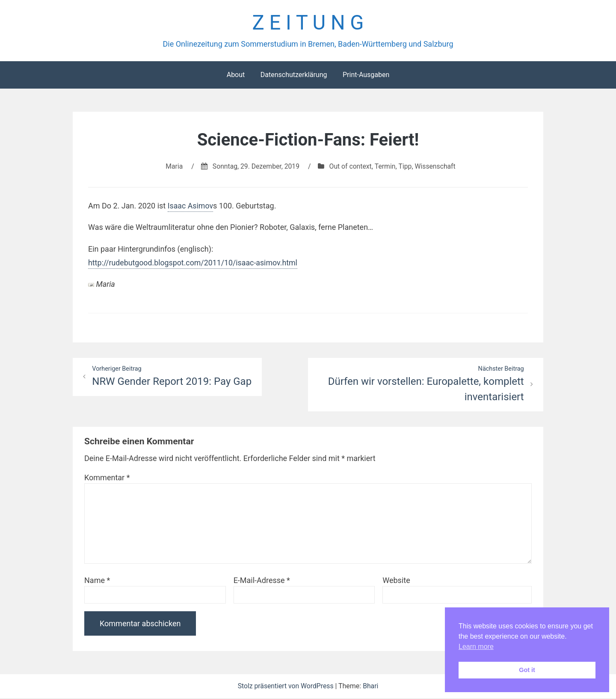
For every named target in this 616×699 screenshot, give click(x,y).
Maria (173, 167)
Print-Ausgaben (366, 75)
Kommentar (107, 478)
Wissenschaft (437, 167)
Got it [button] (527, 670)
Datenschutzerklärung (294, 75)
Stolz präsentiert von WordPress (286, 687)
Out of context (351, 167)
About (236, 75)
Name (97, 581)
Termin (386, 167)
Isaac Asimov (191, 206)
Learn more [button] (476, 647)
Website (396, 581)
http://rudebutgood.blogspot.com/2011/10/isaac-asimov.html (194, 263)
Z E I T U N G (308, 23)
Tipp (406, 167)
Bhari (372, 687)
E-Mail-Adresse (262, 581)
